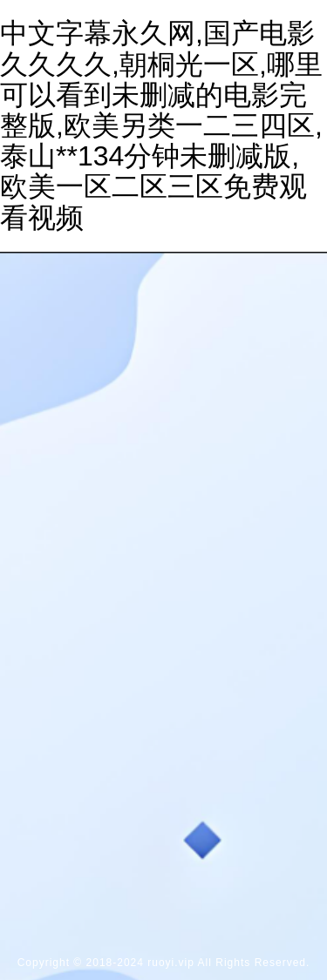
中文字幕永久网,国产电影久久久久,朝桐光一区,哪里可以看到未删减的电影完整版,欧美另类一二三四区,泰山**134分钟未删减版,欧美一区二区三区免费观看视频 (161, 125)
